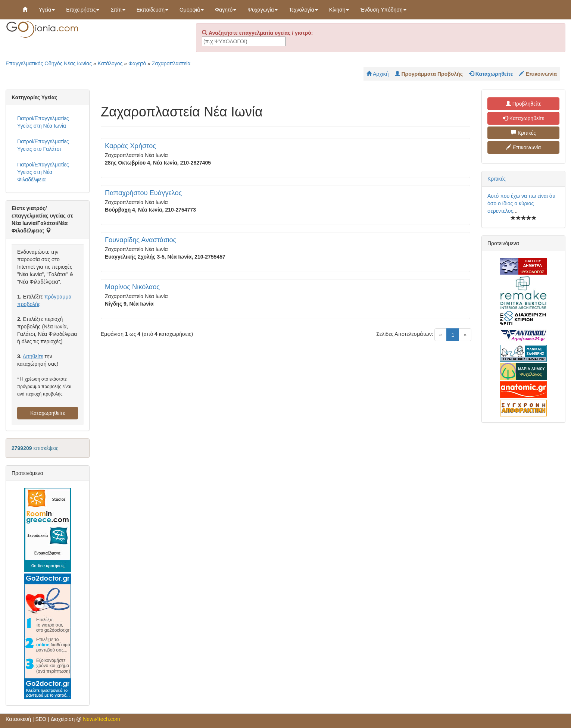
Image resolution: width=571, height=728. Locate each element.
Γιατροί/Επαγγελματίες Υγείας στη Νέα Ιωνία (43, 122)
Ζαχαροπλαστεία (171, 63)
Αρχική (378, 74)
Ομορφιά (192, 10)
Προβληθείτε (524, 104)
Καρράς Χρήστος (130, 146)
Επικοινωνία (524, 147)
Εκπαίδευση (152, 10)
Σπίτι (118, 10)
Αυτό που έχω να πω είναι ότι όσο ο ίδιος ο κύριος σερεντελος (521, 203)
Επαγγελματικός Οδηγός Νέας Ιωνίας (49, 63)
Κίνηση (339, 10)
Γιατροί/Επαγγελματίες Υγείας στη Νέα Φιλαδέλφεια (43, 172)
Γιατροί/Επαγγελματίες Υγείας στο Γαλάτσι (43, 145)
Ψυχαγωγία (263, 10)
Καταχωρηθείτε (48, 413)
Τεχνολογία (303, 10)
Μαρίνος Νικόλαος (132, 287)
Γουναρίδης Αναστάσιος (141, 240)
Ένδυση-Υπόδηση (383, 10)
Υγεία (47, 10)
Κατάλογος (110, 63)
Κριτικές (523, 133)
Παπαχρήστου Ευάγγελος (143, 193)
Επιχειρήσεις (83, 10)
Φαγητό (226, 10)
